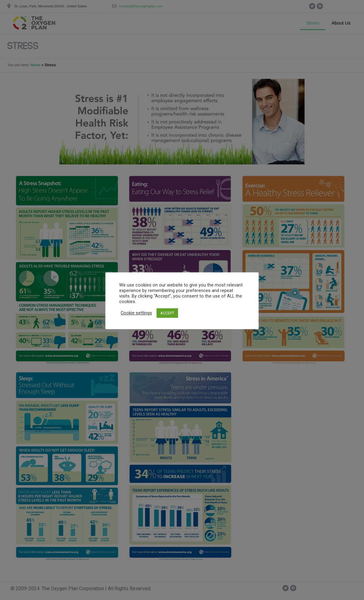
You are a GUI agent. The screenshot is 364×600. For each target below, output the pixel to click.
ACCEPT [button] (167, 313)
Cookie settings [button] (136, 313)
